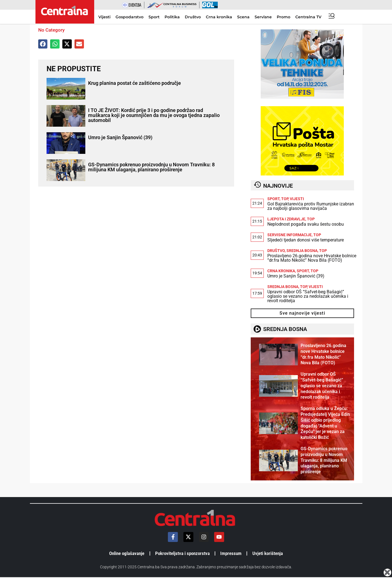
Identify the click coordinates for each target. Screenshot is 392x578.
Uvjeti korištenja (272, 554)
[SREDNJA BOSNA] (257, 329)
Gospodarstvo (130, 17)
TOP (285, 199)
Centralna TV (308, 17)
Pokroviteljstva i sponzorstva (182, 554)
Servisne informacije (289, 235)
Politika (172, 17)
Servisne (263, 17)
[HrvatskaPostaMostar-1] (302, 174)
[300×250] (302, 97)
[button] (43, 44)
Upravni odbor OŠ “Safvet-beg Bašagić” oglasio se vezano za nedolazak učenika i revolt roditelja (308, 296)
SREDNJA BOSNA (284, 329)
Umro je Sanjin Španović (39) (120, 137)
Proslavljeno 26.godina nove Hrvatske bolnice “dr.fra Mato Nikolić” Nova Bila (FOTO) (312, 258)
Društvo (193, 17)
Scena (243, 17)
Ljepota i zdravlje (286, 219)
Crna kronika (219, 17)
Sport (154, 17)
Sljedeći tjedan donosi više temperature (306, 240)
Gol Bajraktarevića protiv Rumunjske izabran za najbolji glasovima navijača (311, 206)
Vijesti (104, 17)
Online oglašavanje (123, 554)
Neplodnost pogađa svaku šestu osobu (306, 224)
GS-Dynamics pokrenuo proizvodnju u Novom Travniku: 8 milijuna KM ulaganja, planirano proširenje (151, 167)
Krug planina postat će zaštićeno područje (134, 83)
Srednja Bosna (302, 251)
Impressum (234, 554)
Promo (284, 17)
